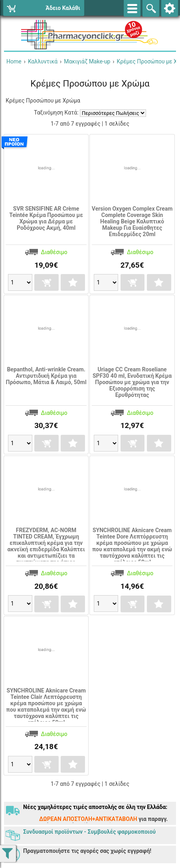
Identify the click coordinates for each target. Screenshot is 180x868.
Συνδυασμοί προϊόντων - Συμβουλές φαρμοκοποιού (89, 832)
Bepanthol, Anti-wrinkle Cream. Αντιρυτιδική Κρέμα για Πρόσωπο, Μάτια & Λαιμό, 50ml (46, 376)
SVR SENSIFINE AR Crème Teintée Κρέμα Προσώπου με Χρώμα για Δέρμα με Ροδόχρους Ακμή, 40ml (46, 218)
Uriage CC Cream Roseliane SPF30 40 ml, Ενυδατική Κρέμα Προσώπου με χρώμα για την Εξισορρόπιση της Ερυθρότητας (132, 382)
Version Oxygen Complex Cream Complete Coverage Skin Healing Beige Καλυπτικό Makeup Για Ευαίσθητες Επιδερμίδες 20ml (132, 221)
